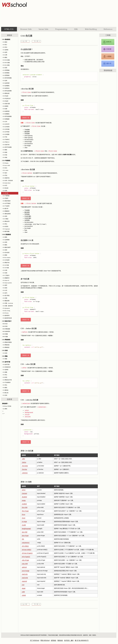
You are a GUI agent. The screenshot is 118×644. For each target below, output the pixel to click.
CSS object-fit (6, 280)
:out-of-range (25, 571)
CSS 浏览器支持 (7, 367)
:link (23, 539)
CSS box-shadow (7, 258)
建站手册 (91, 29)
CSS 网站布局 (6, 221)
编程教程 (61, 29)
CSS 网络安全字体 (7, 380)
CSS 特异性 (5, 227)
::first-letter (25, 466)
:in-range (24, 521)
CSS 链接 (5, 152)
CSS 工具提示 (6, 275)
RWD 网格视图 (6, 329)
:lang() (26, 529)
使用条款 (54, 640)
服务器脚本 (43, 29)
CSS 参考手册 (6, 364)
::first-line (24, 469)
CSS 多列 (5, 293)
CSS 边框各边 (6, 88)
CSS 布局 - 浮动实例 (8, 181)
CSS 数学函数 (6, 231)
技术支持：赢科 (69, 640)
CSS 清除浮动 (6, 178)
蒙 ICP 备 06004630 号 (82, 640)
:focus (23, 514)
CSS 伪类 (5, 191)
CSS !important (6, 229)
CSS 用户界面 (6, 296)
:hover (23, 518)
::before (24, 462)
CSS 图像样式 (6, 278)
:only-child (25, 564)
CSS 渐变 (5, 250)
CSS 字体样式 (6, 140)
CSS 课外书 (108, 64)
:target (24, 588)
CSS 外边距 (5, 96)
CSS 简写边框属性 (7, 91)
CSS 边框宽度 (6, 83)
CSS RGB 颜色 (6, 60)
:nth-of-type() (26, 557)
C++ (4, 414)
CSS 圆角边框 (6, 93)
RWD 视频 (5, 337)
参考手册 (108, 29)
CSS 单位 (5, 224)
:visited (24, 595)
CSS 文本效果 (6, 260)
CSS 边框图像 (6, 240)
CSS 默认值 (5, 393)
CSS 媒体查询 (6, 315)
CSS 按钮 (5, 288)
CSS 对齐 (5, 185)
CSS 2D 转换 (6, 265)
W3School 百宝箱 (7, 406)
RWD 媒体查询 (6, 331)
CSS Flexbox (6, 313)
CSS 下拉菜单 (6, 206)
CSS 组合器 (5, 188)
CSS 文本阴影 (6, 134)
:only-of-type (25, 560)
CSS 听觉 (5, 377)
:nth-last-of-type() (27, 553)
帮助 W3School (45, 640)
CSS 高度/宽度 (6, 104)
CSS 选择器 (5, 50)
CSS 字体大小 (6, 142)
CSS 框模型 (5, 106)
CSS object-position (7, 283)
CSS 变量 (5, 298)
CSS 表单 (5, 216)
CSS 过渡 (5, 270)
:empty (24, 500)
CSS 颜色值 (5, 390)
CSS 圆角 (5, 237)
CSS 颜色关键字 (7, 247)
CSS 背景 (5, 68)
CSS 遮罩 (5, 285)
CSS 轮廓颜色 (6, 114)
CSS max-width (6, 165)
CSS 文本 (5, 122)
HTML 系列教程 (9, 29)
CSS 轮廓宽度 (6, 111)
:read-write (25, 578)
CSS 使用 (5, 52)
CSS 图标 (5, 150)
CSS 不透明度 (6, 196)
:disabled (24, 497)
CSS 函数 (5, 372)
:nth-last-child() (26, 550)
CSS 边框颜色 (6, 86)
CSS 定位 (5, 168)
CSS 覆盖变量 (6, 301)
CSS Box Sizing (6, 311)
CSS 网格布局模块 (7, 342)
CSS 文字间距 (6, 132)
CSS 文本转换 (6, 129)
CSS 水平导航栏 (7, 203)
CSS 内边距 (5, 101)
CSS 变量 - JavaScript (8, 303)
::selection (25, 473)
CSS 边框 (5, 81)
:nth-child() (25, 546)
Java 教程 (5, 409)
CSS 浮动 (5, 175)
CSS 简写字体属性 (7, 147)
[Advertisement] (67, 13)
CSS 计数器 (5, 219)
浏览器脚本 (26, 29)
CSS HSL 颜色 (6, 65)
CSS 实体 (5, 395)
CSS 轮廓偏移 (6, 119)
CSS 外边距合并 (7, 98)
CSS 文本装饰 (6, 127)
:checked (24, 493)
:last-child (24, 532)
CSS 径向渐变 (6, 253)
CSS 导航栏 (5, 198)
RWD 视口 (5, 326)
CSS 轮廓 (5, 109)
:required (24, 581)
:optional (24, 567)
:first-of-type (25, 511)
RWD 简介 (5, 324)
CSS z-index (5, 170)
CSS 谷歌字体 (6, 145)
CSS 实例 (5, 353)
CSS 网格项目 (6, 347)
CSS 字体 (5, 137)
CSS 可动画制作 (7, 382)
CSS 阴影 (5, 255)
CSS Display (6, 163)
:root (23, 585)
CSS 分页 (5, 290)
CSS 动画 (5, 273)
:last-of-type (25, 536)
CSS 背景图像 (6, 70)
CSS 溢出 (5, 173)
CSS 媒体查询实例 (7, 318)
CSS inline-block (6, 183)
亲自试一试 (26, 118)
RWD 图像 (5, 334)
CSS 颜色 (5, 57)
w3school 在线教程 (19, 4)
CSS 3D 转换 (6, 268)
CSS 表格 (5, 157)
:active (24, 490)
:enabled (24, 504)
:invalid (24, 525)
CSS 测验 (5, 359)
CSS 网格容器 (6, 345)
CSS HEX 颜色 (6, 63)
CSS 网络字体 (6, 263)
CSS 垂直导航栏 (7, 201)
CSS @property (6, 308)
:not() (26, 543)
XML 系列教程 (76, 29)
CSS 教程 (5, 42)
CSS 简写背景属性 (7, 78)
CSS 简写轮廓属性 (7, 116)
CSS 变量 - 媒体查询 (8, 306)
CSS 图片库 (5, 209)
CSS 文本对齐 (6, 124)
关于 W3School (35, 640)
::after (23, 459)
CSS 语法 (5, 47)
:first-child (24, 507)
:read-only (25, 574)
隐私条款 (60, 640)
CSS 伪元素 (5, 193)
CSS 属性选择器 (7, 214)
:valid (23, 592)
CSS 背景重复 (6, 73)
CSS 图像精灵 (6, 211)
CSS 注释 (5, 55)
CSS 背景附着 (6, 75)
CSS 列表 (5, 155)
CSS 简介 (5, 45)
